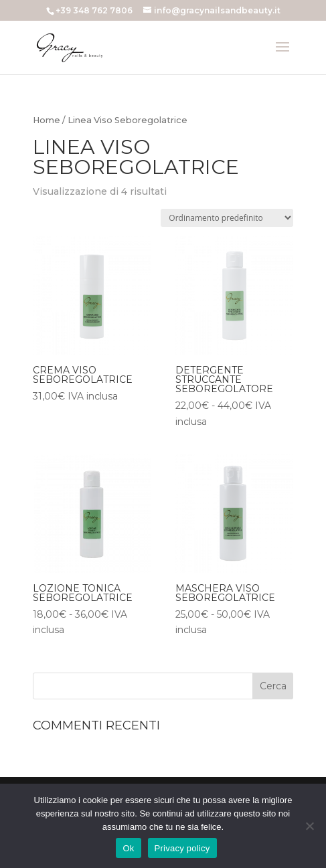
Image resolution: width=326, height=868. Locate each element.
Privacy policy (182, 848)
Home (47, 120)
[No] (309, 826)
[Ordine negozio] (227, 218)
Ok (128, 848)
